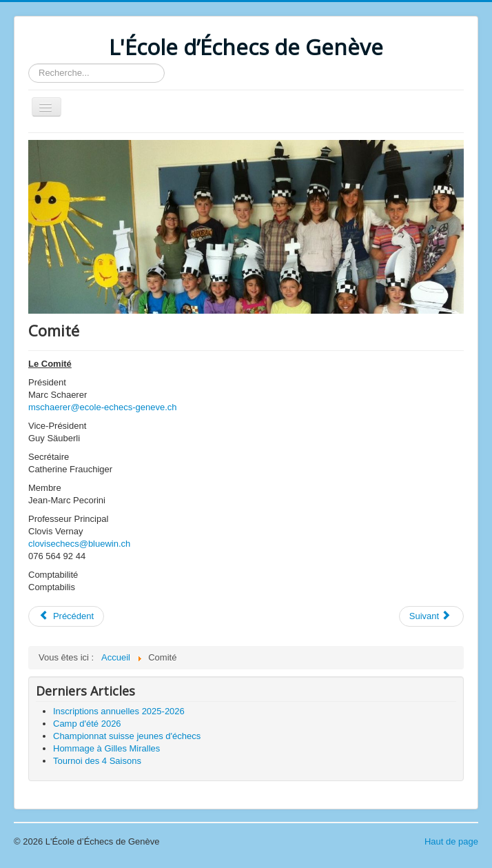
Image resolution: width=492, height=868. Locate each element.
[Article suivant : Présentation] (431, 616)
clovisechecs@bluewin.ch (79, 544)
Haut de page (451, 841)
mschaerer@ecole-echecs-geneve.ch (103, 407)
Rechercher (29, 64)
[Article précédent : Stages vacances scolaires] (66, 616)
